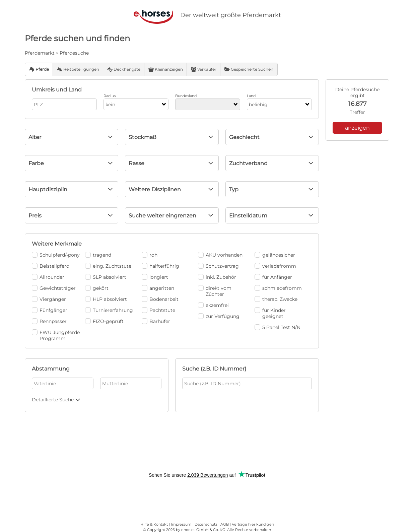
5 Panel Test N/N (278, 327)
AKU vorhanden (220, 255)
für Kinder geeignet (270, 313)
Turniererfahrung (109, 310)
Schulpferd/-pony (56, 255)
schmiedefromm (278, 288)
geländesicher (275, 255)
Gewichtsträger (54, 288)
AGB (225, 524)
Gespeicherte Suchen (249, 69)
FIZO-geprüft (104, 321)
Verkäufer (204, 69)
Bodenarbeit (160, 299)
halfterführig (160, 266)
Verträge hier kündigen (253, 524)
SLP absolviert (106, 277)
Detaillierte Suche (57, 400)
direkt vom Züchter (215, 291)
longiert (155, 277)
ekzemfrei (213, 305)
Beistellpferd (51, 266)
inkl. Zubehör (217, 277)
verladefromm (275, 266)
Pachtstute (158, 310)
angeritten (158, 288)
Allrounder (48, 277)
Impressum (181, 524)
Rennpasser (49, 321)
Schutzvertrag (218, 266)
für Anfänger (273, 277)
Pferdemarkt (40, 53)
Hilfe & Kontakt (154, 524)
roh (150, 255)
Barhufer (156, 321)
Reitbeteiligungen (78, 69)
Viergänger (49, 299)
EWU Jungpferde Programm (56, 335)
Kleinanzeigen (166, 69)
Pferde (39, 69)
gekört (97, 288)
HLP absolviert (106, 299)
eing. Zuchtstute (108, 266)
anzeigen (357, 128)
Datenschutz (206, 524)
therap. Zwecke (276, 299)
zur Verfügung (219, 316)
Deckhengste (124, 69)
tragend (98, 255)
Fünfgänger (50, 310)
